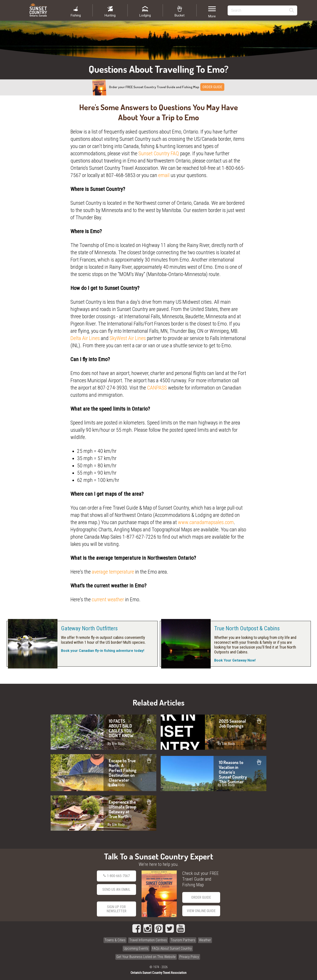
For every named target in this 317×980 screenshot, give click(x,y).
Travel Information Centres (148, 940)
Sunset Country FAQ (159, 154)
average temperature (113, 572)
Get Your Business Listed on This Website (146, 957)
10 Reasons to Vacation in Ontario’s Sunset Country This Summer (214, 773)
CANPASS (157, 388)
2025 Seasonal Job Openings (214, 732)
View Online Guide (201, 911)
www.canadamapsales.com (206, 522)
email (164, 175)
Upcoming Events (136, 948)
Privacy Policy (189, 957)
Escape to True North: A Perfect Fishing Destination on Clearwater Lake (103, 773)
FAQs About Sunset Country (172, 948)
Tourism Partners (183, 940)
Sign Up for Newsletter (116, 909)
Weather (205, 940)
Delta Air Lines (85, 338)
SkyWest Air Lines (128, 338)
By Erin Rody (116, 744)
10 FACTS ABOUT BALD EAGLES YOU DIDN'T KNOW (103, 732)
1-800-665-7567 (116, 876)
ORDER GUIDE (212, 87)
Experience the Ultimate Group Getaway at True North (103, 813)
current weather (108, 600)
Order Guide (201, 897)
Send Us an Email (116, 889)
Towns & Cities (115, 940)
